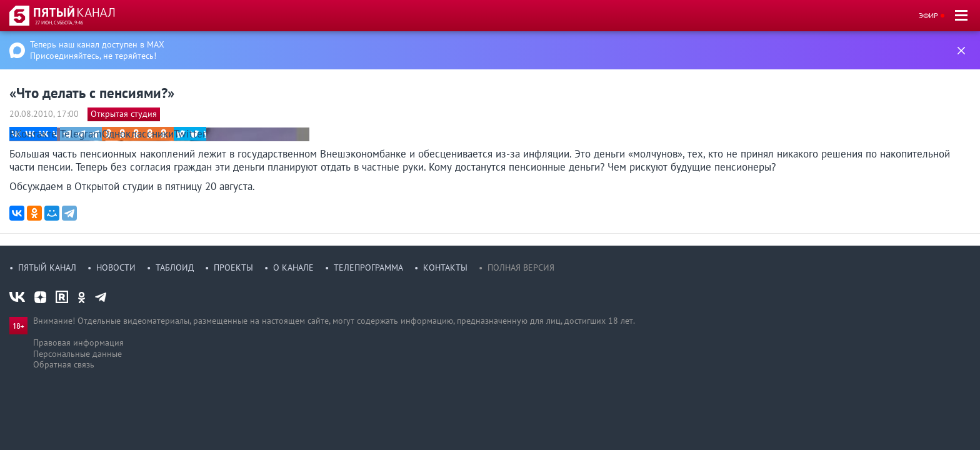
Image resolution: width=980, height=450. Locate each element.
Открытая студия (124, 114)
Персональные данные (77, 354)
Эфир (928, 15)
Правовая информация (78, 342)
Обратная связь (64, 364)
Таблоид (175, 267)
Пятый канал (47, 267)
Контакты (445, 267)
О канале (293, 267)
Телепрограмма (368, 267)
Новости (116, 267)
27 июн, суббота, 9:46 (59, 22)
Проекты (233, 267)
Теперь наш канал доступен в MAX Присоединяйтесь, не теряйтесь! (97, 50)
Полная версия (521, 267)
